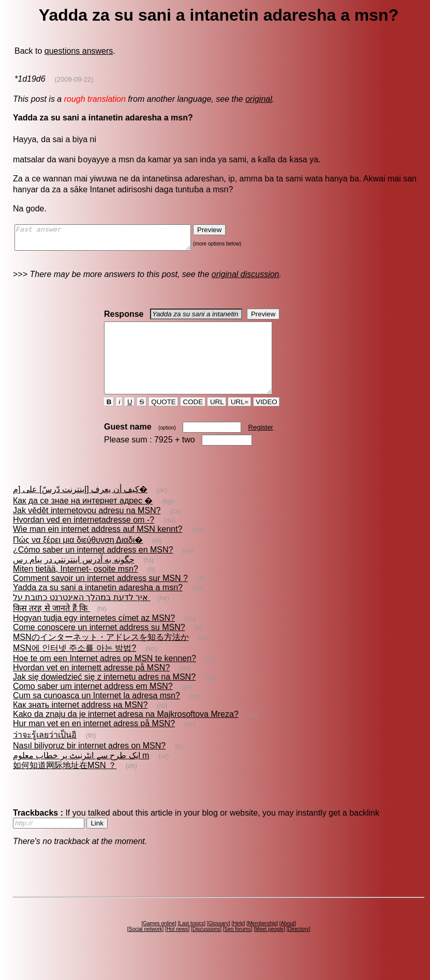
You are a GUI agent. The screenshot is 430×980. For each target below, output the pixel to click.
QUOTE (164, 420)
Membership (262, 942)
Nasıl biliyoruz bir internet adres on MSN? (89, 764)
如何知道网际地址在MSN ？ (65, 784)
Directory (298, 948)
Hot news (177, 948)
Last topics (191, 942)
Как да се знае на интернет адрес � (83, 519)
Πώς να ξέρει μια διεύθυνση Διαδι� (78, 558)
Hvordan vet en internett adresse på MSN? (91, 686)
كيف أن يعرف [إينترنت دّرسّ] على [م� (80, 508)
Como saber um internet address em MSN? (93, 705)
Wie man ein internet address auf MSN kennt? (98, 548)
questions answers (79, 51)
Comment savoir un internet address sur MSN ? (100, 597)
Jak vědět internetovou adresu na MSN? (87, 529)
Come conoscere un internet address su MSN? (99, 646)
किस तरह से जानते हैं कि (51, 627)
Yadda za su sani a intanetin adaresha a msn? (98, 606)
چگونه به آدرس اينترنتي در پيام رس (74, 578)
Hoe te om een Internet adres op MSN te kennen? (105, 677)
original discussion (246, 279)
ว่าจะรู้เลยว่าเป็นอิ (45, 753)
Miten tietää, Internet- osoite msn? (76, 587)
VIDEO (267, 420)
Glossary (218, 942)
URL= (240, 420)
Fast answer (113, 240)
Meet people (269, 948)
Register (261, 446)
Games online (159, 942)
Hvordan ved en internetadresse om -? (84, 538)
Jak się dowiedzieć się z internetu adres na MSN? (104, 695)
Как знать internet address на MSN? (80, 723)
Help (238, 942)
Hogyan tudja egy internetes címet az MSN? (94, 637)
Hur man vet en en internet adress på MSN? (94, 742)
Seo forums (238, 948)
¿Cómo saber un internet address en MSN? (93, 568)
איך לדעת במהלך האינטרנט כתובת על (82, 616)
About (288, 942)
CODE (193, 420)
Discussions (206, 948)
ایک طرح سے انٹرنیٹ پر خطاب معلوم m (81, 774)
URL (217, 420)
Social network (146, 948)
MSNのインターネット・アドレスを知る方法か (101, 656)
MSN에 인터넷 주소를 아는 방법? (75, 667)
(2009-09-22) (74, 79)
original (259, 99)
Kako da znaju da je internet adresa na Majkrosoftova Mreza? (126, 733)
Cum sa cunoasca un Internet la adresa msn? (97, 714)
